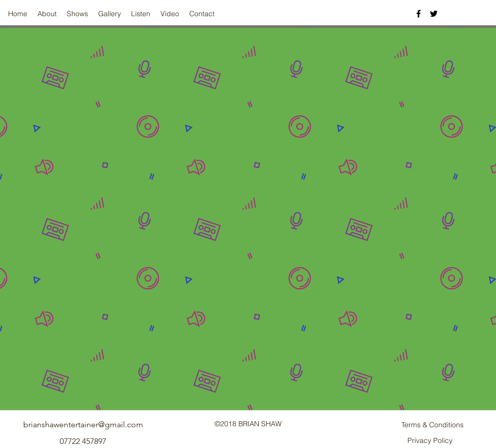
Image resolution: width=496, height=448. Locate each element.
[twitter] (434, 14)
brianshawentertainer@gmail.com (83, 424)
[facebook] (419, 14)
